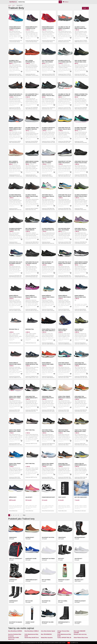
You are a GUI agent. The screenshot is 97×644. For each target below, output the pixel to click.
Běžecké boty (13, 497)
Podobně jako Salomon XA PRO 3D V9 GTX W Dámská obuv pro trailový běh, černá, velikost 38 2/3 (65, 75)
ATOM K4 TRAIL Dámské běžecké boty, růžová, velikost (64, 398)
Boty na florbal (63, 601)
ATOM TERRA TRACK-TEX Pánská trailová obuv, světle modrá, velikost (65, 129)
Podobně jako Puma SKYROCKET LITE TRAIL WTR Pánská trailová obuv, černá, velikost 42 (48, 277)
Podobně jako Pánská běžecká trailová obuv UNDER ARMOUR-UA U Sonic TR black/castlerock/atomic (48, 344)
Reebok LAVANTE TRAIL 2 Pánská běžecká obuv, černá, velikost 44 (15, 129)
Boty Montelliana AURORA (15, 631)
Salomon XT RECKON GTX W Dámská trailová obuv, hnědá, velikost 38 (49, 129)
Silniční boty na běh (31, 559)
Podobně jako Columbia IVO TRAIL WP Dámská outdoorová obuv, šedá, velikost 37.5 (65, 109)
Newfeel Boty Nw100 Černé (32, 638)
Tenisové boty (13, 537)
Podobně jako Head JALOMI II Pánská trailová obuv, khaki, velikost (81, 75)
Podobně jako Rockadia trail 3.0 (15, 343)
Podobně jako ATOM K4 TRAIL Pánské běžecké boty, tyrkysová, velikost (15, 478)
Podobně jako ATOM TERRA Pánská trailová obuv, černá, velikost (48, 444)
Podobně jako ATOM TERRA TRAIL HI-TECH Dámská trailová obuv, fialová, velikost (81, 243)
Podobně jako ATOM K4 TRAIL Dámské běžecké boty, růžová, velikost (64, 411)
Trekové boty (62, 537)
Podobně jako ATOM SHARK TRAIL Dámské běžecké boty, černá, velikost (32, 411)
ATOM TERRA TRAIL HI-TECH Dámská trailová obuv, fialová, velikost (81, 230)
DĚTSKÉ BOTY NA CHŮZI (48, 622)
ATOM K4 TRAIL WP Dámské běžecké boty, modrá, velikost (81, 465)
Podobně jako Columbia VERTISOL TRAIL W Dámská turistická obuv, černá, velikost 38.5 (32, 142)
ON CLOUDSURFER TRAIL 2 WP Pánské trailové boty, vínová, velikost (32, 96)
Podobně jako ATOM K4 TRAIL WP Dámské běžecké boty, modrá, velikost (81, 478)
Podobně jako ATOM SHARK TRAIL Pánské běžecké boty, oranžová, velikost (81, 411)
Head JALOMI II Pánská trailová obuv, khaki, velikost (81, 62)
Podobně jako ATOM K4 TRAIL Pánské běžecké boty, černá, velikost (16, 444)
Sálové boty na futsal (48, 537)
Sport (10, 5)
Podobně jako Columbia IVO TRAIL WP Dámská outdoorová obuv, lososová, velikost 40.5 (65, 42)
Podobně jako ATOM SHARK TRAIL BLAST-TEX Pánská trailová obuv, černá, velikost (32, 277)
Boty (14, 5)
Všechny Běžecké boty (13, 511)
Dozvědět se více (74, 643)
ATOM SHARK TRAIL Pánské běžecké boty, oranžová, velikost (81, 398)
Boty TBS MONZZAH (46, 634)
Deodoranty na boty (64, 580)
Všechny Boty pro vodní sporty (80, 511)
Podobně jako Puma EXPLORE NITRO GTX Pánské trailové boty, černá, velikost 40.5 (15, 109)
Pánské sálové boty (80, 601)
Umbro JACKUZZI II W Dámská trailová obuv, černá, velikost (48, 96)
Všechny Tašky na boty (62, 511)
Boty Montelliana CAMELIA (32, 631)
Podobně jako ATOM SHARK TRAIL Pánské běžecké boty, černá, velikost (65, 478)
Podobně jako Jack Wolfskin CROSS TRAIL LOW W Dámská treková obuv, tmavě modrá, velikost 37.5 (48, 75)
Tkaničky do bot (30, 622)
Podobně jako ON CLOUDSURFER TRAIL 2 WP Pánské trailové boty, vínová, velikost (32, 109)
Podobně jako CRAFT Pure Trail (31, 444)
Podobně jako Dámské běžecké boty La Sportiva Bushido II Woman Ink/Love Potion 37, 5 (16, 42)
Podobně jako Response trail (31, 343)
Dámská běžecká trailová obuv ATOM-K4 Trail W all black (15, 297)
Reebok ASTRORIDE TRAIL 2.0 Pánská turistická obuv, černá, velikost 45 (81, 96)
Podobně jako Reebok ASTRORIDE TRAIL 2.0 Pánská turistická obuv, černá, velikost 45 (81, 109)
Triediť (85, 8)
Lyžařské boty (13, 580)
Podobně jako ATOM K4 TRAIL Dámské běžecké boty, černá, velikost (15, 411)
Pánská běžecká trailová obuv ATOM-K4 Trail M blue (48, 297)
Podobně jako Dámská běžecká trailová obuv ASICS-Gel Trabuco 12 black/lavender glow (32, 310)
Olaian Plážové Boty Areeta (81, 638)
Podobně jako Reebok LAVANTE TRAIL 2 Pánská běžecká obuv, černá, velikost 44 (15, 142)
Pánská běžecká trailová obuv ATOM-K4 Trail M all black (65, 297)
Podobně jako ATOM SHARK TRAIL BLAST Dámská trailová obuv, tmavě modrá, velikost (65, 277)
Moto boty (61, 559)
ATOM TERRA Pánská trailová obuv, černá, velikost (48, 431)
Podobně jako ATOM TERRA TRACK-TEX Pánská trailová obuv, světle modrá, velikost (65, 142)
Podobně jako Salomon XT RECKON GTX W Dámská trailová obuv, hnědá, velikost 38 (49, 142)
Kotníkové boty (30, 537)
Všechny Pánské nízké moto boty (48, 511)
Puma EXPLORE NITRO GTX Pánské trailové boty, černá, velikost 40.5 (16, 96)
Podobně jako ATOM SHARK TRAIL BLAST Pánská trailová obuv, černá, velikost (81, 176)
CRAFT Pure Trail (30, 430)
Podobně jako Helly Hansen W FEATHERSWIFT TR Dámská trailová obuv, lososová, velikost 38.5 (16, 176)
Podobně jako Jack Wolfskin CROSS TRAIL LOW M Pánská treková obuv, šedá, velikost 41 (65, 243)
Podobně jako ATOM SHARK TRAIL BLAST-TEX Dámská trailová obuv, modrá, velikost (15, 277)
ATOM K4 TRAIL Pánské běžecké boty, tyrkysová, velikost (15, 465)
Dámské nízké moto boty (80, 634)
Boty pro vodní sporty (81, 497)
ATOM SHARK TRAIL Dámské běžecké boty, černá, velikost (32, 398)
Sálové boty (29, 497)
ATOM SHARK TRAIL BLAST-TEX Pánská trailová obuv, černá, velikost (32, 263)
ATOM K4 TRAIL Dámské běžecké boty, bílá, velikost (48, 465)
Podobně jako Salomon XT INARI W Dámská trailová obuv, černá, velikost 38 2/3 (32, 210)
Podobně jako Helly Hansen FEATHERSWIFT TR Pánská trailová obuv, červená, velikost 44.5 (32, 75)
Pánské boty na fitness (48, 559)
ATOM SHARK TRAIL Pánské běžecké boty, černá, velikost (64, 465)
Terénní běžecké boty (32, 580)
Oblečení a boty (79, 580)
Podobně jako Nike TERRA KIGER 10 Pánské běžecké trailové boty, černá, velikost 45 (32, 243)
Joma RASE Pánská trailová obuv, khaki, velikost (64, 431)
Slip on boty (78, 622)
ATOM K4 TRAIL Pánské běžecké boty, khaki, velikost (80, 431)
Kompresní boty (14, 601)
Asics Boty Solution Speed (48, 631)
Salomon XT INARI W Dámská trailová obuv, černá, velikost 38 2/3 (32, 196)
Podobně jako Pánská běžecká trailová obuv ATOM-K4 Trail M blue (48, 310)
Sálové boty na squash (16, 622)
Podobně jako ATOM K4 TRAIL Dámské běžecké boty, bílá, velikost (48, 478)
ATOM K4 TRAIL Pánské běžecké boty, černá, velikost (15, 431)
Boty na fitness (46, 580)
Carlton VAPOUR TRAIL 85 (64, 638)
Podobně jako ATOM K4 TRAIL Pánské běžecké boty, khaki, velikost (81, 444)
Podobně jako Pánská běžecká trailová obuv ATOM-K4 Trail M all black (64, 310)
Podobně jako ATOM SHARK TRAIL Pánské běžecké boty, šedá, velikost (81, 377)
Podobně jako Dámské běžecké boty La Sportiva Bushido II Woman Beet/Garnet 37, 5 (48, 42)
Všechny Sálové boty (29, 511)
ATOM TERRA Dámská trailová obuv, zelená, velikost (65, 364)
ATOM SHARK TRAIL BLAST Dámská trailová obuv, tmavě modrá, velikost (65, 263)
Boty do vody (29, 601)
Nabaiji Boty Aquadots (47, 638)
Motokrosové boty (80, 537)
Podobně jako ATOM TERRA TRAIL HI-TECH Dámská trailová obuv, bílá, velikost (48, 210)
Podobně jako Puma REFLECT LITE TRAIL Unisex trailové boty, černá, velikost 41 (65, 176)
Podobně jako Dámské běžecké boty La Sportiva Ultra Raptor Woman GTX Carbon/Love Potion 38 (32, 42)
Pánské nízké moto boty (48, 497)
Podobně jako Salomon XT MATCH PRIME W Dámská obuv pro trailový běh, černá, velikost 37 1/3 (81, 42)
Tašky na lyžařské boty (16, 559)
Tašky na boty (62, 497)
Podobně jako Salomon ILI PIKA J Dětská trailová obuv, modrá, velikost (16, 75)
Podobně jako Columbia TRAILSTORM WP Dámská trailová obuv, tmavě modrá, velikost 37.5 (81, 142)
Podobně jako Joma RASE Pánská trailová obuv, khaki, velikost (64, 444)
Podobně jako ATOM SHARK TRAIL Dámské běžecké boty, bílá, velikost (48, 411)
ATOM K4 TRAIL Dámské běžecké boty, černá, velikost (15, 398)
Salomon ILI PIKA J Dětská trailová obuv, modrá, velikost (15, 62)
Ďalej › (24, 515)
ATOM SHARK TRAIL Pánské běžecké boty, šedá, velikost (81, 364)
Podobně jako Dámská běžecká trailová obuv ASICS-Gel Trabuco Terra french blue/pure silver (81, 310)
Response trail (30, 329)
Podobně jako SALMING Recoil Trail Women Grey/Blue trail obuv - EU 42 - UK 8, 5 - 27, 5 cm (32, 378)
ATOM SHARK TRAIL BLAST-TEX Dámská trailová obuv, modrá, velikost (16, 263)
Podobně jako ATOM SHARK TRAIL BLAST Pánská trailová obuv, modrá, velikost (65, 210)
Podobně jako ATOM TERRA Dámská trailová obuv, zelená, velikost (65, 377)
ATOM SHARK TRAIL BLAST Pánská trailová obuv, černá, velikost (81, 163)
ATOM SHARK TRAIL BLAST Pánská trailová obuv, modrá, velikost (65, 196)
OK (69, 643)
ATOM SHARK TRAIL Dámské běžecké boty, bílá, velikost (48, 398)
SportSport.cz (13, 2)
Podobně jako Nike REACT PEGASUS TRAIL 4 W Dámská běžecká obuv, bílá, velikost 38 (47, 176)
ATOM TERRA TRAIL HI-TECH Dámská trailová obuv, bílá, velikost (48, 196)
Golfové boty (78, 559)
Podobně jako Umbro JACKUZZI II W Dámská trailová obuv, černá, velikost (48, 109)
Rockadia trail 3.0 (14, 329)
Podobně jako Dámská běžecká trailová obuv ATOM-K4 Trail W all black (15, 310)
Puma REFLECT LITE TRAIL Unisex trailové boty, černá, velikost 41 (65, 163)
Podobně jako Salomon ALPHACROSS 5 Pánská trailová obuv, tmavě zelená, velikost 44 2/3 (81, 210)
